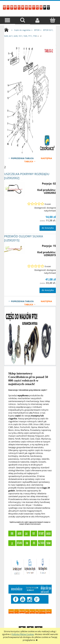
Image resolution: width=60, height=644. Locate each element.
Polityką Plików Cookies (23, 634)
